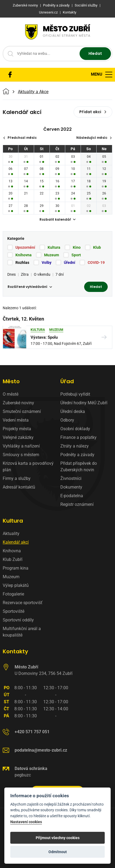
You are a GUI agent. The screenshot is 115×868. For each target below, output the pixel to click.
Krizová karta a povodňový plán (28, 467)
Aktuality (11, 534)
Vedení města (16, 420)
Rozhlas (22, 263)
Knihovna (24, 255)
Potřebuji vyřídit (75, 394)
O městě (11, 394)
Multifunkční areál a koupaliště (22, 632)
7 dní (60, 274)
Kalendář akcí (16, 542)
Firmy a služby (17, 478)
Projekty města (17, 429)
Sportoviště (14, 611)
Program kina (16, 568)
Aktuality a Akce (33, 92)
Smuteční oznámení (22, 411)
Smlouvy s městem (21, 455)
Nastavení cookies (26, 822)
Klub (97, 247)
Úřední (70, 263)
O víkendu (42, 274)
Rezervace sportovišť (23, 603)
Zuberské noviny (18, 403)
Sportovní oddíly (18, 620)
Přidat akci (93, 112)
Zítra (25, 274)
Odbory (67, 420)
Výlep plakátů (16, 585)
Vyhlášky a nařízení (21, 446)
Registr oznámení (77, 504)
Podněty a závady (77, 455)
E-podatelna (72, 496)
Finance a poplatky (78, 437)
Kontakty (15, 651)
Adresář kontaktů (19, 487)
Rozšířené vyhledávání (30, 287)
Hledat (95, 53)
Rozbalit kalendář (58, 219)
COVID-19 (96, 263)
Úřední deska (73, 411)
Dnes (11, 274)
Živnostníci (71, 478)
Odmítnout (58, 852)
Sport (76, 255)
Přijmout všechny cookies (58, 838)
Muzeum (52, 255)
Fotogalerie (13, 594)
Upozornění (25, 247)
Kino (77, 247)
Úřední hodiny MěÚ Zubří (84, 403)
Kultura (54, 247)
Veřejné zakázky (18, 437)
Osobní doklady (75, 429)
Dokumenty (71, 487)
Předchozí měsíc (20, 138)
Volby (47, 263)
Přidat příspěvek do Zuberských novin (79, 467)
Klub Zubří (13, 559)
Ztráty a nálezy (75, 446)
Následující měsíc (94, 138)
